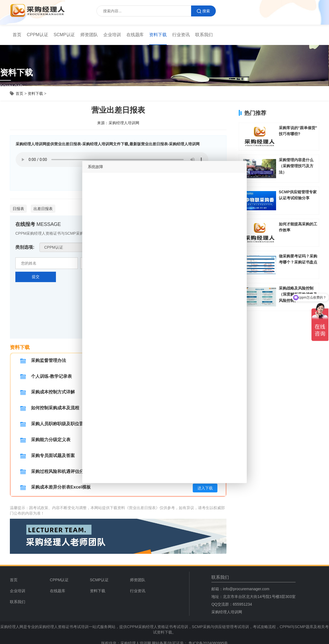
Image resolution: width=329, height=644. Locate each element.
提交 (36, 277)
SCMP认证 (64, 35)
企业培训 (112, 35)
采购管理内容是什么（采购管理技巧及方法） (296, 166)
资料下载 (158, 35)
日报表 (18, 209)
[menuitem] (17, 35)
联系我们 (204, 35)
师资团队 (89, 35)
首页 (17, 35)
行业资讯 (181, 35)
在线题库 (135, 35)
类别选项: (25, 247)
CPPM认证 (38, 35)
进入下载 (205, 488)
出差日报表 (43, 209)
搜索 (203, 11)
